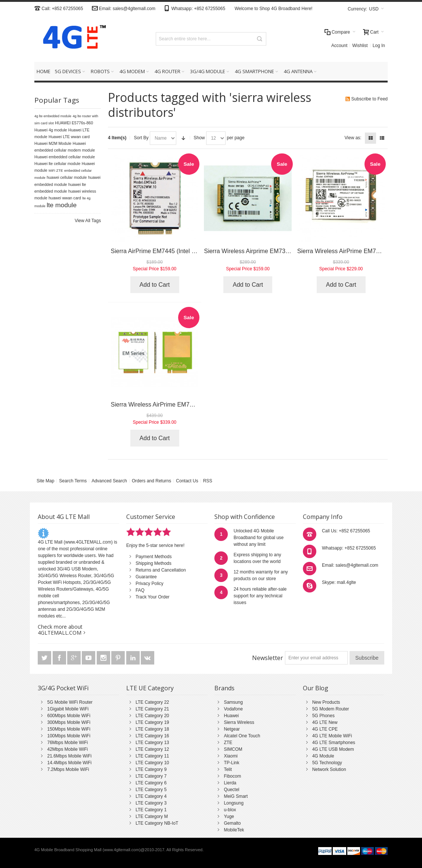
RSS (208, 481)
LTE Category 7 (151, 776)
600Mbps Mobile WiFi (69, 716)
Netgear (232, 729)
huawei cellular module (67, 177)
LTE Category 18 (152, 729)
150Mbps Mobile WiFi (69, 729)
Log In (379, 46)
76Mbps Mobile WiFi (67, 743)
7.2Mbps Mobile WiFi (68, 769)
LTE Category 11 (152, 756)
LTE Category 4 (151, 796)
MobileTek (234, 830)
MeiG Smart (236, 796)
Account (339, 46)
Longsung (234, 803)
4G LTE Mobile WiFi (332, 736)
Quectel (231, 790)
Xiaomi (231, 756)
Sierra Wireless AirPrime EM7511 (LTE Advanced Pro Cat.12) (192, 405)
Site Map (45, 481)
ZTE (228, 743)
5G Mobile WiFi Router (70, 702)
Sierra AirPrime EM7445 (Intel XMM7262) (166, 251)
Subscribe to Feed (370, 99)
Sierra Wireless (239, 722)
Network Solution (329, 769)
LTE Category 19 (152, 722)
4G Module (323, 756)
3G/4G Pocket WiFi (63, 688)
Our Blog (316, 688)
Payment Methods (154, 557)
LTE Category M (152, 816)
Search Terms (73, 481)
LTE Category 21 (152, 709)
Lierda (230, 783)
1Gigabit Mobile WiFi (68, 709)
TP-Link (231, 763)
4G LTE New (325, 722)
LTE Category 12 (152, 749)
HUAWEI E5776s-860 (74, 123)
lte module (62, 205)
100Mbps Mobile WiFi (69, 736)
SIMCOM (233, 749)
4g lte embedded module (53, 116)
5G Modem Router (331, 709)
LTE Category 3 (151, 803)
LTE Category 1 (151, 810)
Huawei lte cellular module (57, 164)
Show (199, 138)
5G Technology (327, 763)
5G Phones (323, 716)
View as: (353, 138)
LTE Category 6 (151, 783)
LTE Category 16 (152, 736)
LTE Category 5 (151, 790)
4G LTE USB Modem (333, 749)
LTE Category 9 (151, 769)
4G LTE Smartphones (334, 743)
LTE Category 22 (152, 702)
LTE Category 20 (152, 716)
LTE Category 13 (152, 743)
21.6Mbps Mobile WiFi (69, 756)
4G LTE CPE (325, 729)
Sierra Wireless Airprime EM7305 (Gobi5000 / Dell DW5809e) (286, 251)
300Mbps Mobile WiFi (69, 722)
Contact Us (187, 481)
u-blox (230, 810)
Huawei (231, 716)
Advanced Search (109, 481)
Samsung (233, 702)
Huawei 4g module (51, 130)
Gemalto (232, 823)
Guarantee (146, 577)
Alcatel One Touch (242, 736)
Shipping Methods (153, 563)
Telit (228, 769)
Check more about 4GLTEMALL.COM (60, 630)
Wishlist (360, 46)
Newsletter (268, 658)
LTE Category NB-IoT (157, 823)
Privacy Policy (150, 584)
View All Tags (88, 221)
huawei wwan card (65, 198)
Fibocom (232, 776)
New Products (326, 702)
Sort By (141, 138)
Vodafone (233, 709)
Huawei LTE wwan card (69, 137)
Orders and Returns (151, 481)
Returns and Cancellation (161, 570)
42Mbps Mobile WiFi (67, 749)
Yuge (229, 816)
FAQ (140, 590)
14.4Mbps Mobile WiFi (69, 763)
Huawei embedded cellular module (65, 157)
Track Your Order (153, 597)
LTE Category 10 (152, 763)
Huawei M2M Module (53, 143)
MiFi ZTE (56, 170)
